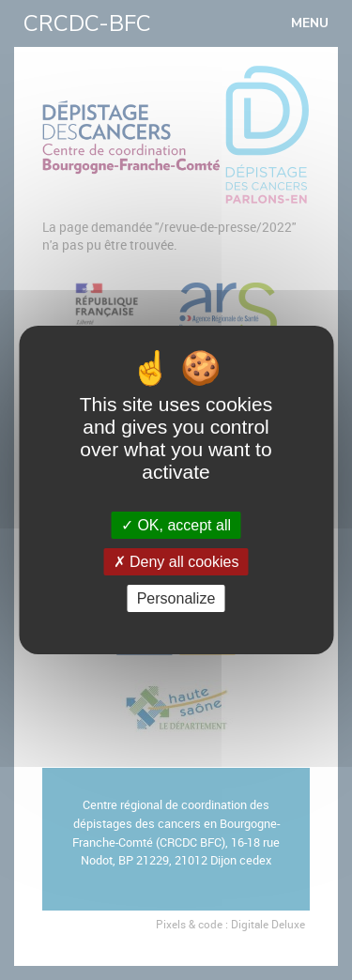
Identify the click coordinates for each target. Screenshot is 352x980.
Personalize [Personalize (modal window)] (176, 598)
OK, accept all (176, 525)
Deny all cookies (176, 562)
